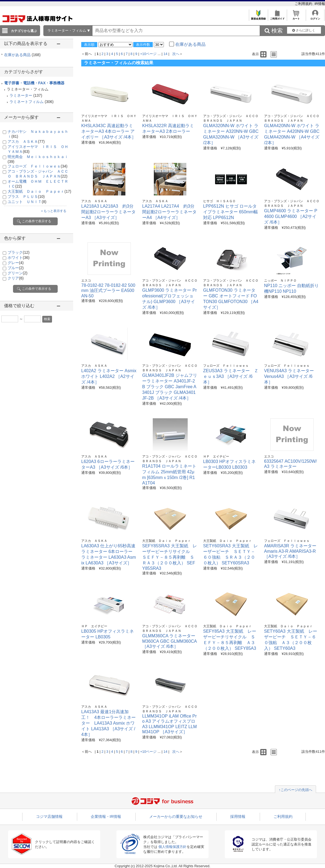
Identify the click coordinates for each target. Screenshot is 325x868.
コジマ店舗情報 (49, 816)
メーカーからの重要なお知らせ (176, 816)
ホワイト (19, 258)
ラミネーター (21, 95)
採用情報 (238, 816)
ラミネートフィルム (27, 102)
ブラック (19, 252)
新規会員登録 (258, 17)
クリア (16, 278)
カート (296, 17)
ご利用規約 (304, 4)
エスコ (86, 281)
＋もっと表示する (53, 211)
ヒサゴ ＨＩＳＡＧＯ (219, 201)
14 (165, 54)
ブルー (16, 268)
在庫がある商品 (22, 55)
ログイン (315, 17)
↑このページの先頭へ (295, 790)
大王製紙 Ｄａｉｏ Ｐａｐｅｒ (39, 191)
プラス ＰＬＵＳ (26, 197)
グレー (16, 263)
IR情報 (320, 4)
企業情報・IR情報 (106, 816)
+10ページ (148, 54)
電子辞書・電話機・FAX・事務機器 (34, 83)
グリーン (17, 273)
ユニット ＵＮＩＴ (27, 202)
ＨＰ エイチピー (216, 456)
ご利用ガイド (277, 17)
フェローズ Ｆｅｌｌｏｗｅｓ (38, 166)
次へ (176, 54)
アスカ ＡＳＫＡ (26, 142)
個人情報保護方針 (173, 847)
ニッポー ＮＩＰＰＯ (280, 281)
